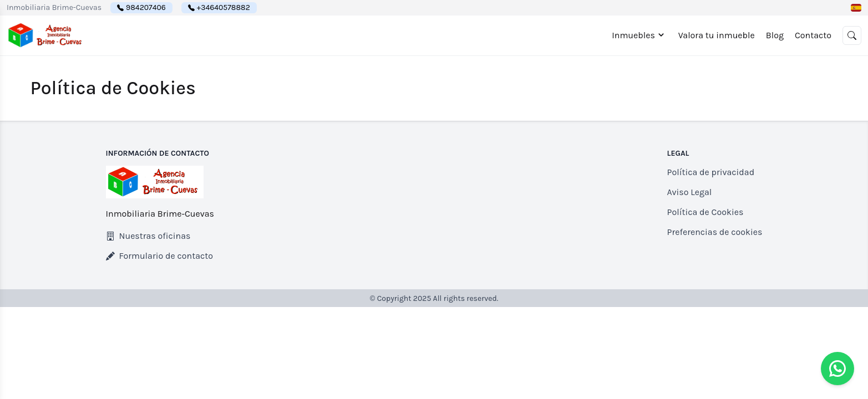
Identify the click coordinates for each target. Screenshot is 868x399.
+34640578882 (224, 7)
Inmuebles (639, 35)
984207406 (146, 7)
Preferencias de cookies (715, 232)
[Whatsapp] (837, 369)
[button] (856, 8)
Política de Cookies (705, 212)
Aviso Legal (690, 192)
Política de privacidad (711, 172)
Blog (775, 35)
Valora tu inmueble (717, 35)
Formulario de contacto (160, 256)
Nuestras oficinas (148, 236)
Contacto (813, 35)
